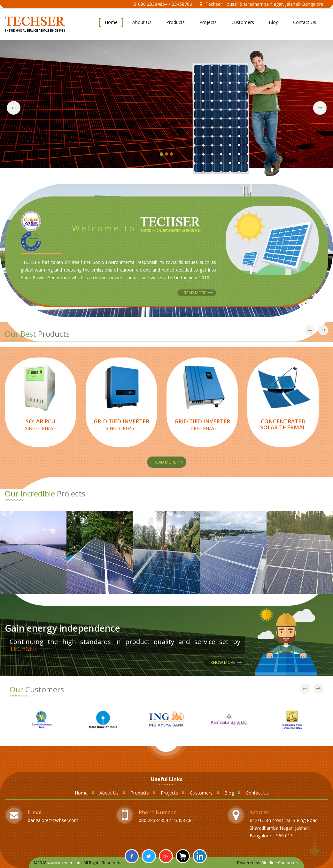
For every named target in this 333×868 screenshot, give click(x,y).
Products (175, 22)
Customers (243, 22)
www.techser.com (64, 863)
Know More (223, 662)
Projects (208, 22)
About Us (142, 22)
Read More (195, 293)
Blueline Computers (280, 863)
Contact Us (305, 22)
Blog (274, 22)
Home (111, 22)
